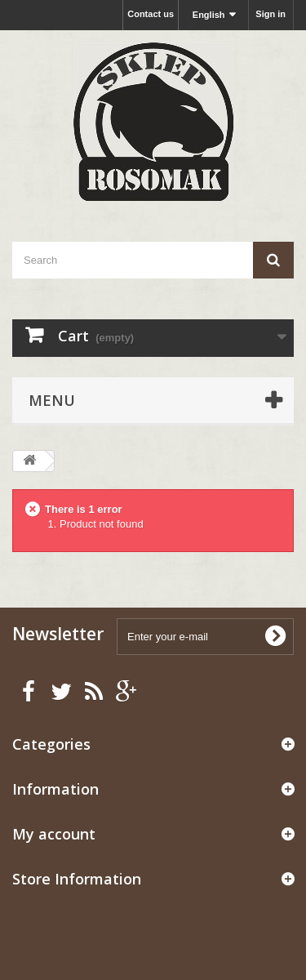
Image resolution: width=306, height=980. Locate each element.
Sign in (271, 14)
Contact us (151, 14)
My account (54, 834)
